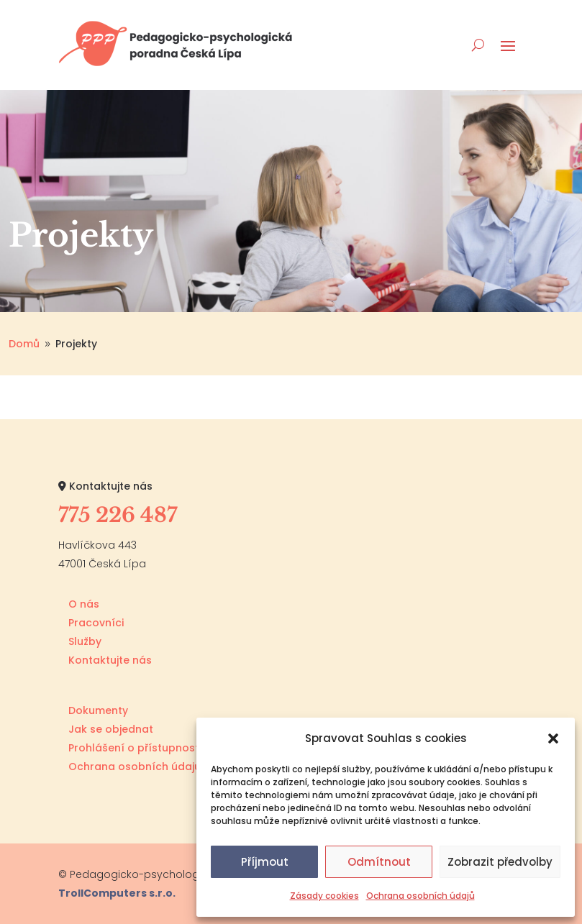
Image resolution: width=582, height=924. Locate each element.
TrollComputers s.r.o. (117, 893)
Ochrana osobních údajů (420, 896)
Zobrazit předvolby (500, 862)
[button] (553, 738)
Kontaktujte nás (110, 660)
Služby (85, 641)
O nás (84, 604)
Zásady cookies (324, 896)
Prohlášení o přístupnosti (135, 748)
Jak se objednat (111, 729)
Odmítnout (379, 862)
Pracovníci (96, 623)
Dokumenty (98, 710)
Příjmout (265, 862)
